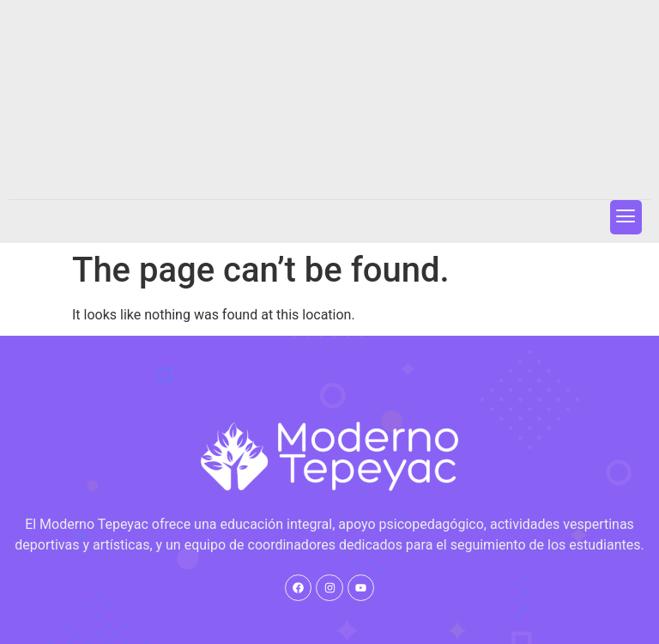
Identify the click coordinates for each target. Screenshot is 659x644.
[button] (626, 217)
